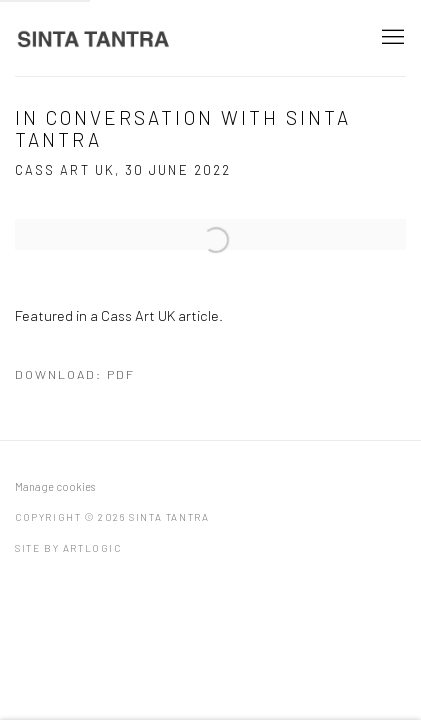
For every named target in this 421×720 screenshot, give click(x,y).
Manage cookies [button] (55, 486)
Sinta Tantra (95, 38)
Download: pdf (75, 374)
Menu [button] (391, 38)
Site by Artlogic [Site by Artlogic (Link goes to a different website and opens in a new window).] (68, 548)
